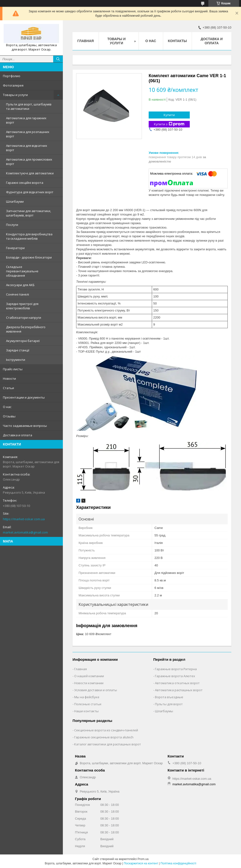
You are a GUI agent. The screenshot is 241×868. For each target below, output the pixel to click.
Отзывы (9, 416)
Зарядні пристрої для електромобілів (22, 306)
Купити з (169, 124)
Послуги (12, 225)
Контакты (177, 41)
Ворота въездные (169, 697)
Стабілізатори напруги (24, 318)
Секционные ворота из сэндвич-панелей (106, 730)
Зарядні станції (18, 350)
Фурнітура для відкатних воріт (30, 192)
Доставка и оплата (18, 435)
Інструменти (16, 360)
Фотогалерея (13, 85)
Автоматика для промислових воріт (29, 162)
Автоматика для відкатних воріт (27, 148)
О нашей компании (89, 676)
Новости (9, 378)
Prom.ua (143, 859)
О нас (7, 407)
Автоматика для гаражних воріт (26, 120)
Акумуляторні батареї (23, 341)
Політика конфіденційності (178, 863)
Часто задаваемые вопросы (25, 426)
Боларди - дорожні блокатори (29, 257)
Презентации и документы (24, 397)
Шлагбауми (15, 201)
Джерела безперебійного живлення (26, 329)
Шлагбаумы (164, 711)
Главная (86, 41)
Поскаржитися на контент (141, 863)
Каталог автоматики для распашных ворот (108, 744)
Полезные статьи (88, 704)
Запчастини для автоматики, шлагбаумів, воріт (29, 213)
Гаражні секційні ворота (25, 183)
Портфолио (12, 76)
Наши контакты (86, 711)
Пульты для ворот (169, 704)
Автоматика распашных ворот (179, 690)
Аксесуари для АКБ (20, 285)
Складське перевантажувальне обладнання (22, 271)
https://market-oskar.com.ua (24, 519)
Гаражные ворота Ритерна (176, 669)
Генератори (15, 248)
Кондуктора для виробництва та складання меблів (29, 236)
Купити (169, 115)
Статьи (8, 388)
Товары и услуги (15, 95)
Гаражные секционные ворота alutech (104, 737)
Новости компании (89, 683)
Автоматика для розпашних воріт (28, 134)
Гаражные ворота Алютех (175, 676)
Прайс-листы (13, 369)
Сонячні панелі (18, 294)
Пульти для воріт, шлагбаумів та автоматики (29, 106)
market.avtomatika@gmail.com (25, 532)
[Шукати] (58, 59)
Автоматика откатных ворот (177, 683)
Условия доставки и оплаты (96, 690)
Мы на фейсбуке (87, 697)
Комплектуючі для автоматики (30, 173)
